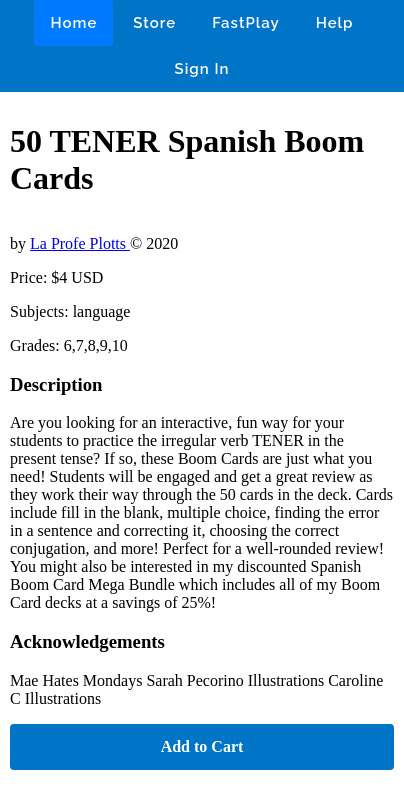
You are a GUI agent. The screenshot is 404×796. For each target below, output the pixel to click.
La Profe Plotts (80, 243)
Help (335, 23)
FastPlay (246, 23)
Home (73, 23)
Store (154, 23)
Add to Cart (202, 746)
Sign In (202, 69)
